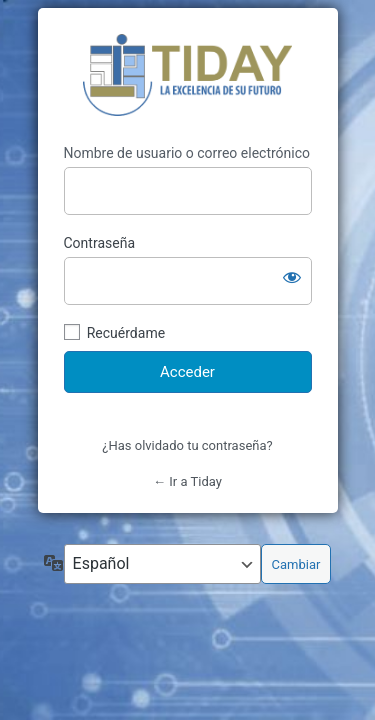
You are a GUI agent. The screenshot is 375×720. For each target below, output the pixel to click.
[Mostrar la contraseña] (292, 277)
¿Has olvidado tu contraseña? (187, 445)
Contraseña (100, 243)
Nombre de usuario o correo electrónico (187, 153)
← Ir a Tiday (187, 481)
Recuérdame (126, 333)
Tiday (187, 76)
